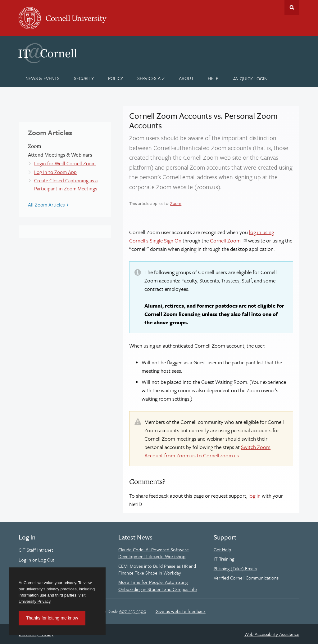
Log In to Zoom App (55, 172)
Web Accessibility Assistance (272, 634)
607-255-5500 (133, 611)
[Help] (213, 78)
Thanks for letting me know (52, 618)
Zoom (176, 203)
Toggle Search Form (292, 7)
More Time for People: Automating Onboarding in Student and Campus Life (158, 585)
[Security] (84, 78)
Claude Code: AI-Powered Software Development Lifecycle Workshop (154, 553)
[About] (186, 78)
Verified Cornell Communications (246, 578)
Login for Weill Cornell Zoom (65, 163)
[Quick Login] (250, 78)
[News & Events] (43, 78)
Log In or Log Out (36, 560)
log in (254, 496)
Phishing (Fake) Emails (235, 568)
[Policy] (116, 78)
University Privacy (34, 601)
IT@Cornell (48, 53)
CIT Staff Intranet (36, 550)
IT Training (224, 559)
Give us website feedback (181, 611)
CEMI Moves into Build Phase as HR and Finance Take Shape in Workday (157, 569)
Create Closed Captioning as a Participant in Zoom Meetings (66, 184)
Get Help (222, 549)
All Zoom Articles (46, 205)
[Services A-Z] (151, 78)
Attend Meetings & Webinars (60, 155)
